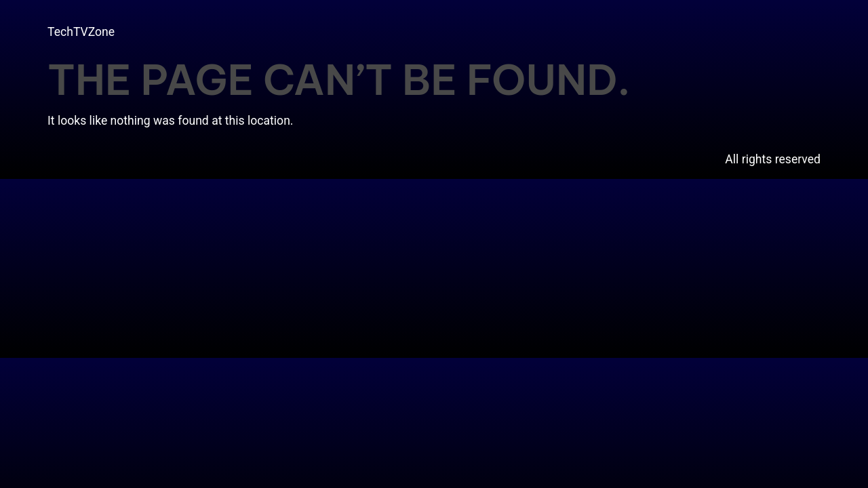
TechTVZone (81, 32)
